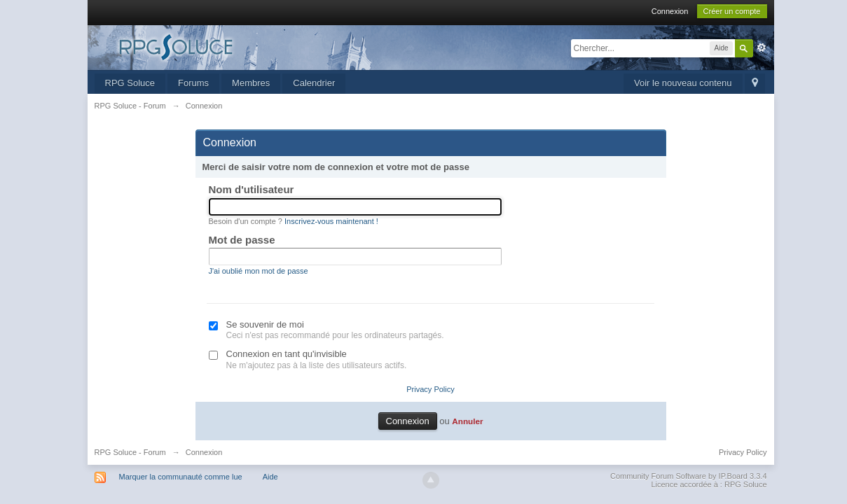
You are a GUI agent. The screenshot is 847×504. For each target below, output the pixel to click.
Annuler (467, 421)
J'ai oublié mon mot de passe (259, 271)
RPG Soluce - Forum (130, 452)
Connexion (670, 11)
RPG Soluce (130, 83)
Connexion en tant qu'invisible (287, 354)
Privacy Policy (430, 389)
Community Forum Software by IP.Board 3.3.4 (689, 476)
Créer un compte (732, 11)
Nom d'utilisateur (252, 189)
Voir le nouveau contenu (683, 83)
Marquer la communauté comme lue (181, 477)
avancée (762, 48)
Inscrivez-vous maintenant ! (331, 221)
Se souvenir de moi (265, 324)
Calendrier (314, 83)
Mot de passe (242, 240)
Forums (193, 83)
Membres (251, 83)
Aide (270, 477)
